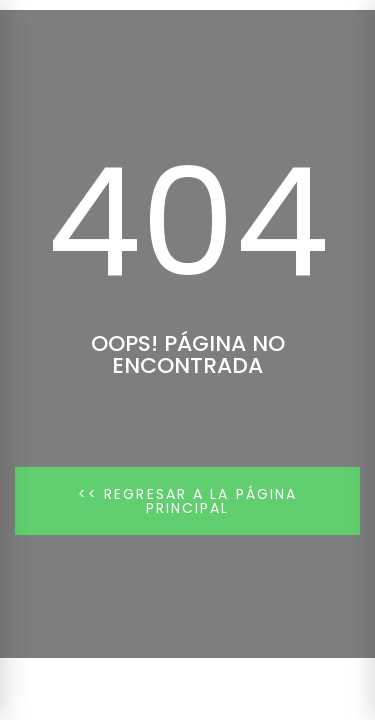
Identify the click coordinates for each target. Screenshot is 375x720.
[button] (187, 501)
